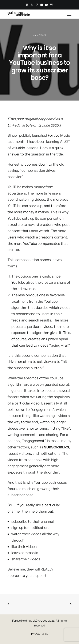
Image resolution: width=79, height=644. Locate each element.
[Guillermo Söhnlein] (19, 14)
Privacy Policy (39, 634)
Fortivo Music (59, 135)
